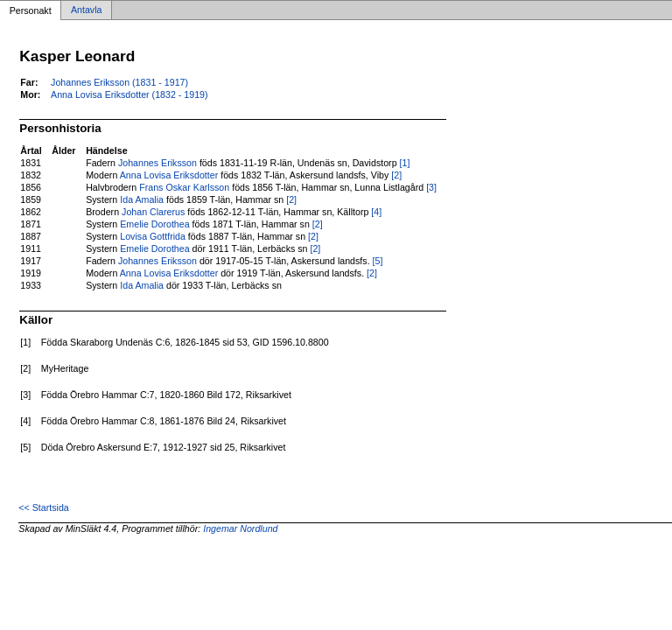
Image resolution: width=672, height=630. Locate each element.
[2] (396, 175)
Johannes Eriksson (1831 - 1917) (119, 82)
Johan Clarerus (153, 212)
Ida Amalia (142, 199)
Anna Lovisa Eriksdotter (169, 175)
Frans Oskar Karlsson (184, 187)
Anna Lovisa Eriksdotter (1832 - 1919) (129, 94)
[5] (378, 261)
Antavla (87, 10)
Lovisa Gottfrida (153, 236)
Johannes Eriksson (157, 163)
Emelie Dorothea (154, 224)
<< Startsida (43, 507)
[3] (431, 187)
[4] (376, 212)
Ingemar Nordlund (240, 528)
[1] (405, 163)
